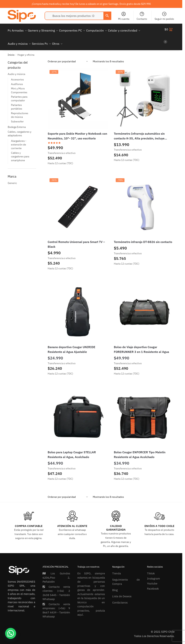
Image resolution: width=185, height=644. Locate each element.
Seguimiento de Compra (126, 577)
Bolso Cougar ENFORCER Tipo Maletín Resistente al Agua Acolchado (140, 450)
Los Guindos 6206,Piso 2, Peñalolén (56, 573)
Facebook (153, 584)
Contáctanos (120, 598)
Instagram (153, 574)
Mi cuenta (124, 16)
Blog (115, 586)
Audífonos (17, 80)
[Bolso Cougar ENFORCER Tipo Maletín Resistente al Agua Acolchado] (144, 413)
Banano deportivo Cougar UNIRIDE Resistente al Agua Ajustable (72, 345)
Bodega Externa (17, 123)
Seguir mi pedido (164, 16)
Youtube (152, 579)
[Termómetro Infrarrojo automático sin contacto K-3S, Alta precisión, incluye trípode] (144, 94)
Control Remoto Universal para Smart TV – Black (76, 240)
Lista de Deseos (122, 592)
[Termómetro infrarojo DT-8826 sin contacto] (144, 202)
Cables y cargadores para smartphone (20, 152)
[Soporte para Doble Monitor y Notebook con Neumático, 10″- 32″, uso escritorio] (78, 94)
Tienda (117, 569)
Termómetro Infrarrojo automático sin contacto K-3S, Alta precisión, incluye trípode (139, 132)
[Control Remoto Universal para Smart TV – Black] (78, 202)
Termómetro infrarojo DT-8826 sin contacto (143, 237)
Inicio (11, 50)
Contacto (142, 16)
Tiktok (151, 569)
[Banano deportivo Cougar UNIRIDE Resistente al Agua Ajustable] (78, 308)
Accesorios (17, 75)
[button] (11, 633)
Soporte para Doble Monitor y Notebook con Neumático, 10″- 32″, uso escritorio (77, 132)
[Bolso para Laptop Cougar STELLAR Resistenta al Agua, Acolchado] (78, 413)
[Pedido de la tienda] (68, 57)
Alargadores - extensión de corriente (19, 140)
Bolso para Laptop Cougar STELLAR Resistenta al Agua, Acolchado (72, 450)
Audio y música (16, 70)
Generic (12, 179)
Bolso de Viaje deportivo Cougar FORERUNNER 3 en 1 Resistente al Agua (141, 345)
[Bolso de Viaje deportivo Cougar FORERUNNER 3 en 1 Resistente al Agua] (144, 308)
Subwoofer (17, 117)
